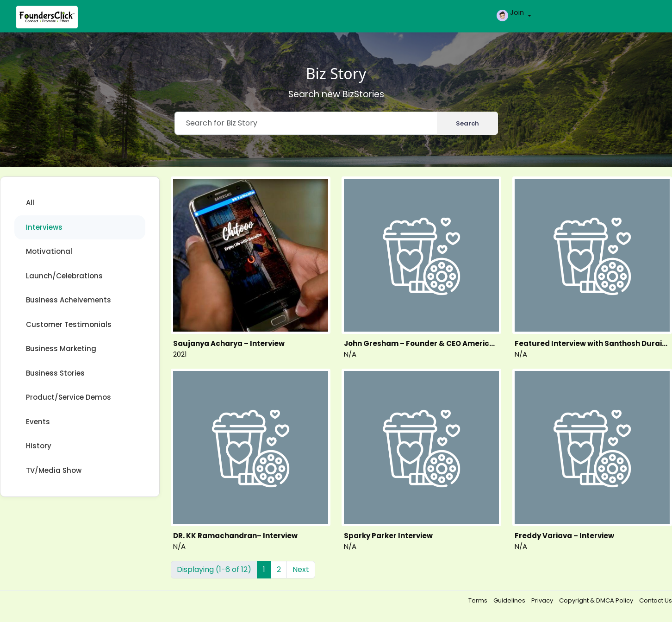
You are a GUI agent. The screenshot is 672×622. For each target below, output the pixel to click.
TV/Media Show (54, 470)
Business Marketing (61, 349)
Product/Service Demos (68, 397)
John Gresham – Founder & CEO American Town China (421, 343)
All (30, 203)
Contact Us (656, 600)
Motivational (49, 251)
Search (467, 123)
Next (301, 569)
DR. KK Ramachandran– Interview (235, 536)
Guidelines (510, 600)
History (39, 446)
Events (38, 422)
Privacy (543, 600)
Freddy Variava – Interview (564, 536)
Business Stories (55, 373)
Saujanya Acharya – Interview (229, 343)
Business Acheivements (68, 300)
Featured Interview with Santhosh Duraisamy (592, 343)
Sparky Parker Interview (388, 536)
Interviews (44, 227)
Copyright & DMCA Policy (597, 600)
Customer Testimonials (69, 324)
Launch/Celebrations (64, 276)
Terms (479, 600)
